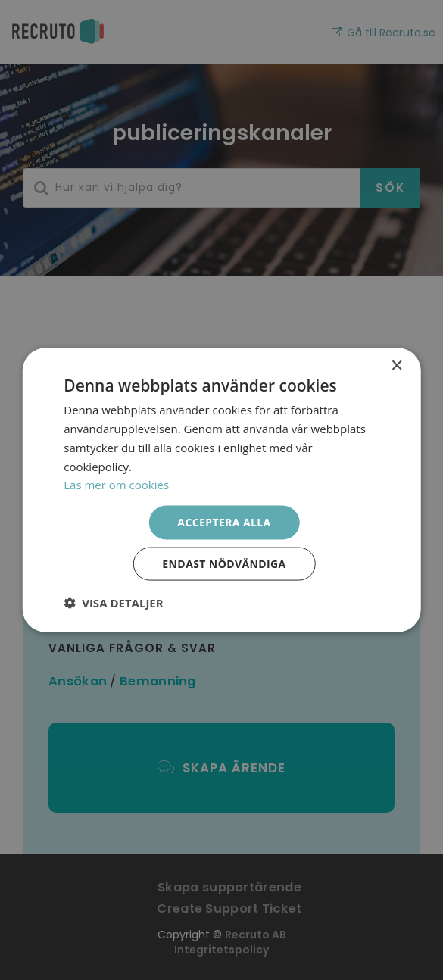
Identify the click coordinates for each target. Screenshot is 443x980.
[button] (113, 602)
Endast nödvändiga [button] (224, 563)
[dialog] (221, 490)
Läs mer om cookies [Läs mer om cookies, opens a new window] (116, 485)
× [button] (396, 366)
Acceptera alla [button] (224, 522)
